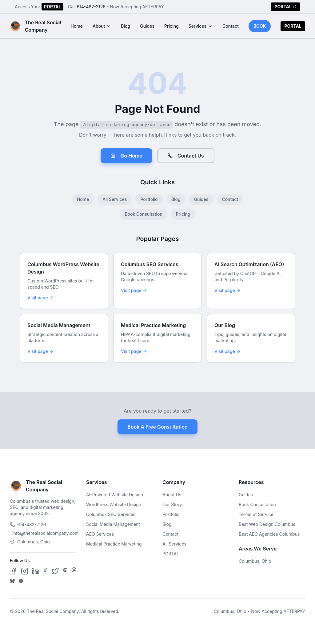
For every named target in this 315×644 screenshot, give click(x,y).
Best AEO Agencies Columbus (269, 534)
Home (77, 26)
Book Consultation (143, 214)
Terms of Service (256, 514)
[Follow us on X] (55, 571)
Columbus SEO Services (111, 514)
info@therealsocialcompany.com (44, 533)
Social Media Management (113, 524)
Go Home (126, 156)
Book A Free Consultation (157, 427)
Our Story (172, 504)
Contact (231, 26)
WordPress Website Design (114, 504)
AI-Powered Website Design (115, 495)
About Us (172, 495)
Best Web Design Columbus (267, 524)
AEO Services (100, 534)
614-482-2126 (91, 7)
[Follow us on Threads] (74, 571)
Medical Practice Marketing (114, 544)
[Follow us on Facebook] (14, 571)
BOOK (260, 26)
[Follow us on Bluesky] (12, 581)
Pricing (171, 26)
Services (201, 26)
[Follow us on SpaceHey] (65, 571)
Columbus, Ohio (255, 561)
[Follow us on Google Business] (21, 581)
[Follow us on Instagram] (25, 571)
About (102, 26)
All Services (115, 199)
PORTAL (53, 7)
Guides (147, 26)
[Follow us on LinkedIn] (36, 571)
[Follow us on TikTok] (46, 571)
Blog (126, 26)
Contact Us (186, 156)
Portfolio (149, 199)
